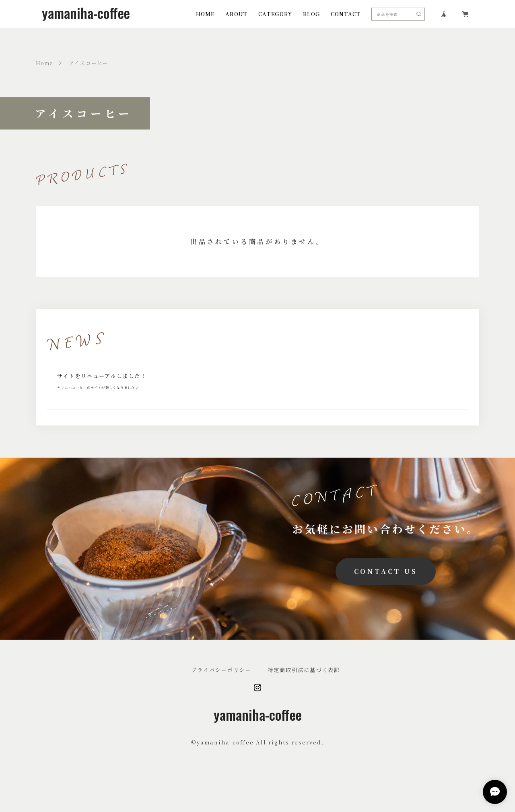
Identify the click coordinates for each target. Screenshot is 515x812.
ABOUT (236, 14)
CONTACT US (386, 587)
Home (45, 63)
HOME (205, 14)
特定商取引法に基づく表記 (304, 686)
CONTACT (346, 14)
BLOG (311, 14)
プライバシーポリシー (221, 686)
